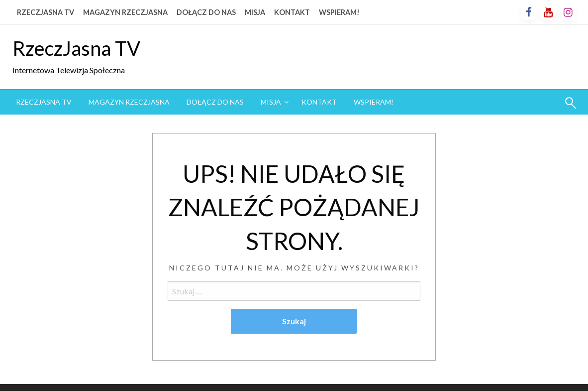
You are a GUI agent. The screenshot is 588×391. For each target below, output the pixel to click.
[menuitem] (44, 102)
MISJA (255, 12)
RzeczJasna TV (76, 48)
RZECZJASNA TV (46, 12)
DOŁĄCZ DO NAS (206, 12)
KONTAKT (292, 12)
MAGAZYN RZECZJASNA (125, 12)
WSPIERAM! (339, 12)
